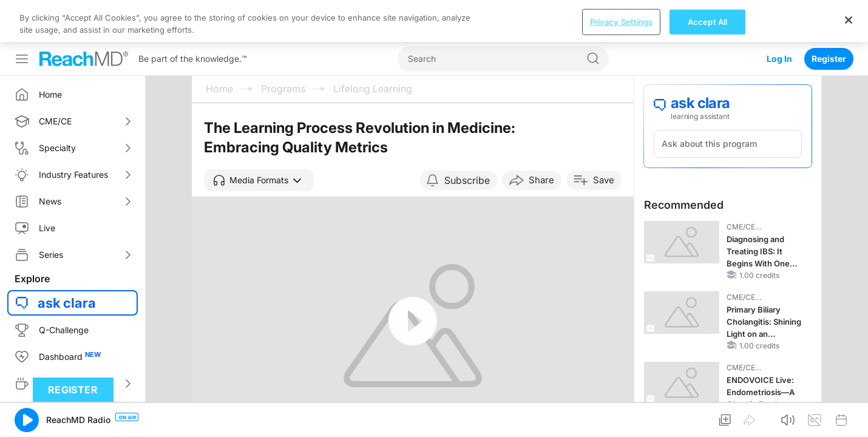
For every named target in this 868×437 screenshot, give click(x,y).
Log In (779, 17)
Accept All (707, 416)
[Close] (849, 415)
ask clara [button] (67, 261)
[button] (259, 138)
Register (829, 17)
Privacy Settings (622, 416)
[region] (434, 416)
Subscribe (467, 138)
